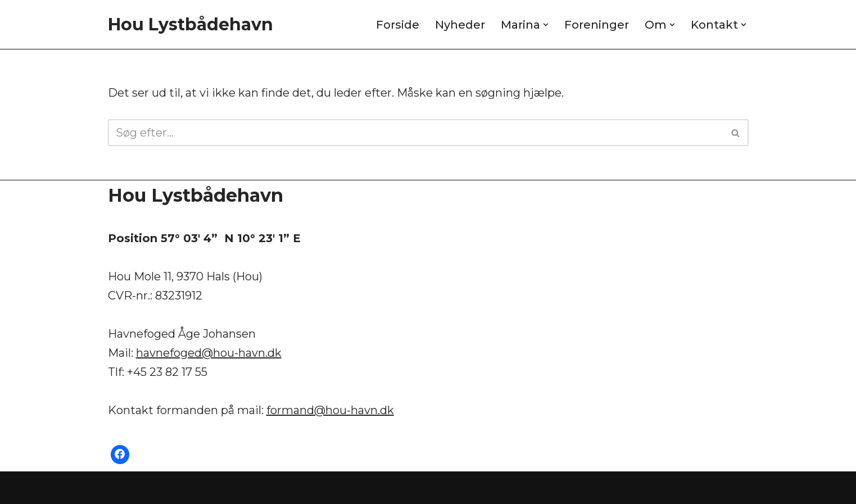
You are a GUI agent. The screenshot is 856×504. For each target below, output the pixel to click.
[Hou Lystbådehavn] (191, 24)
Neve (122, 488)
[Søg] (416, 133)
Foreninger (597, 25)
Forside (398, 25)
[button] (546, 25)
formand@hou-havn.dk (330, 410)
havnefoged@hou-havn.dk (209, 353)
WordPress (231, 488)
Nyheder (460, 25)
